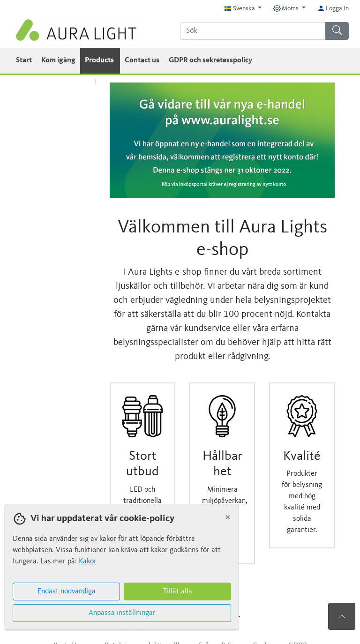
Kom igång (58, 60)
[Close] (228, 517)
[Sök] (253, 31)
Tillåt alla (178, 592)
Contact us (142, 60)
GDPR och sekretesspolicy (210, 60)
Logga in (333, 8)
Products (100, 60)
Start (24, 60)
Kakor (88, 562)
